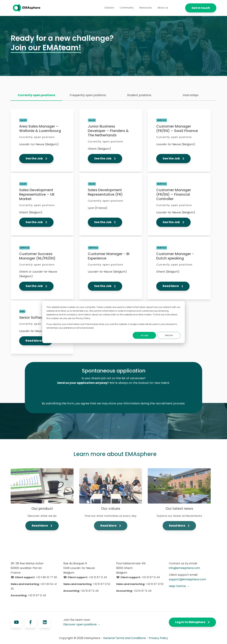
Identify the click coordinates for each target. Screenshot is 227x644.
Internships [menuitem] (191, 95)
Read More (173, 286)
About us (163, 8)
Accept (144, 335)
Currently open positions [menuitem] (36, 95)
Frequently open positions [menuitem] (88, 95)
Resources (146, 8)
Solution (109, 8)
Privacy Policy (158, 638)
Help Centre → (179, 586)
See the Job (36, 158)
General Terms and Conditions (124, 638)
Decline (169, 335)
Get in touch (201, 8)
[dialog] (113, 322)
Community (127, 8)
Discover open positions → (82, 624)
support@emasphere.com (187, 579)
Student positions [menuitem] (139, 95)
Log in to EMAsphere (192, 622)
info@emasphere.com (184, 568)
